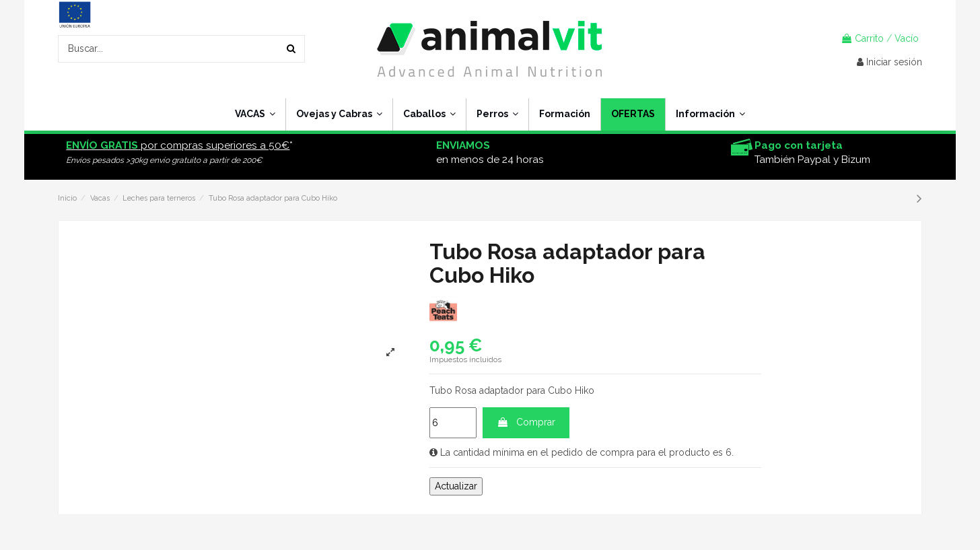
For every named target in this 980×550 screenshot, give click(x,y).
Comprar (526, 422)
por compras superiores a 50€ (178, 145)
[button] (710, 114)
